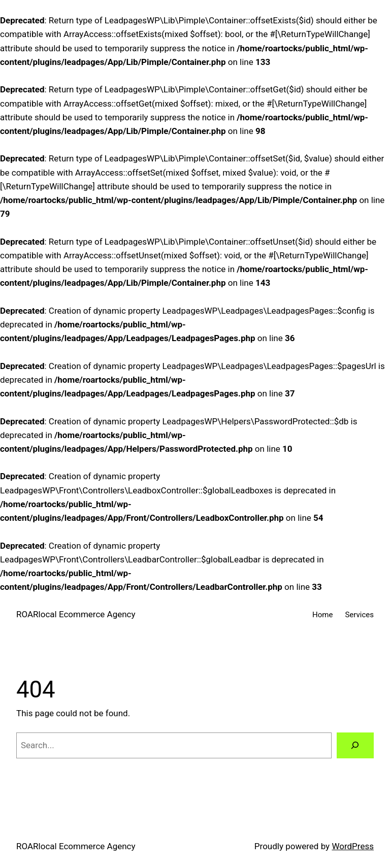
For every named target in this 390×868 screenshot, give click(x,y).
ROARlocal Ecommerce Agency (76, 614)
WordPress (353, 846)
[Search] (355, 745)
